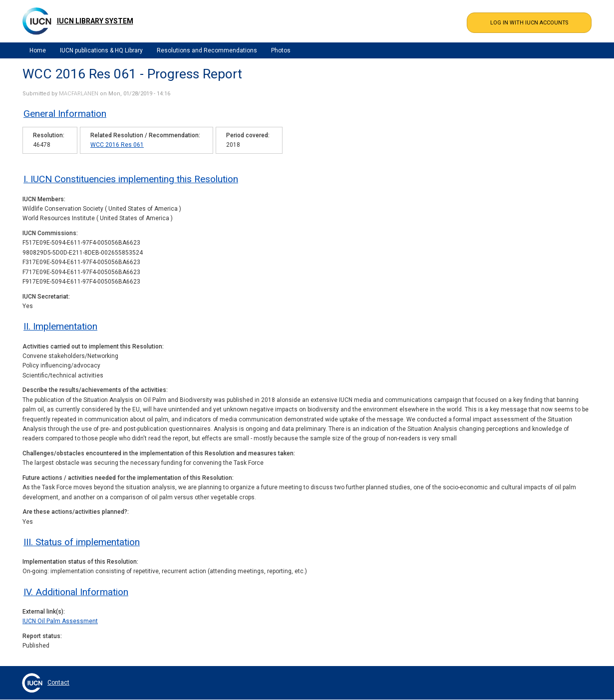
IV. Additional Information (76, 592)
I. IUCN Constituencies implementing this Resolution (131, 179)
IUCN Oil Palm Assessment (60, 621)
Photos (281, 50)
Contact (58, 683)
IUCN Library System (95, 21)
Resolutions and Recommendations (207, 50)
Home (38, 50)
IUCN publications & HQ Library (101, 50)
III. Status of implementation (82, 542)
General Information (65, 114)
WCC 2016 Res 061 (117, 145)
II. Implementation (60, 326)
